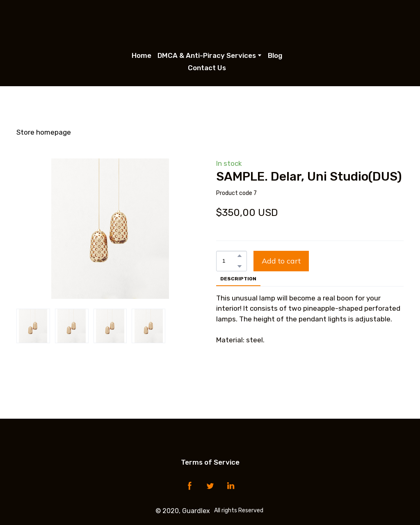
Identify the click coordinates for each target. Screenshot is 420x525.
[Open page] (210, 23)
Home (142, 55)
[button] (240, 256)
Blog (275, 55)
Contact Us (207, 68)
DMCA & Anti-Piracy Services (207, 55)
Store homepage (44, 132)
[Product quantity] (229, 261)
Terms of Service (210, 462)
